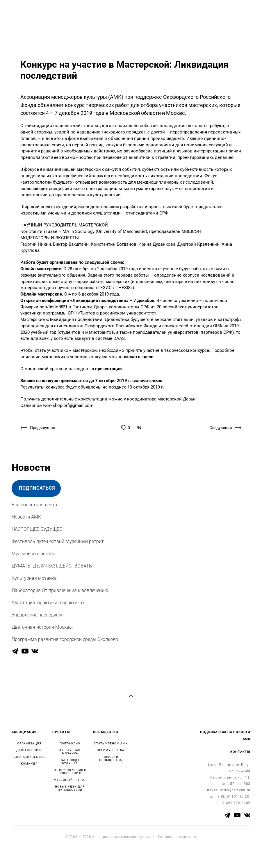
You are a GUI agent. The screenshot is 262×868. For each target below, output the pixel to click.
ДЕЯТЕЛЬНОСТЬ (29, 750)
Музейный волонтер (33, 554)
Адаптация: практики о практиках (48, 603)
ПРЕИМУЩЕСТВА (111, 750)
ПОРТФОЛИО (70, 743)
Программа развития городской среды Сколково (65, 639)
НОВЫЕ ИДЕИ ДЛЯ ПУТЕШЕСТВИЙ (70, 788)
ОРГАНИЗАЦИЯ (29, 743)
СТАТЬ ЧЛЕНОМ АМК (111, 743)
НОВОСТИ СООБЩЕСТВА (111, 758)
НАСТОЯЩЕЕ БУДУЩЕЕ (37, 529)
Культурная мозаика (34, 578)
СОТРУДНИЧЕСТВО (29, 757)
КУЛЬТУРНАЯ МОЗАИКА (70, 752)
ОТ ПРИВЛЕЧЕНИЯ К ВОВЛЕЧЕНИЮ (70, 772)
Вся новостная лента (34, 505)
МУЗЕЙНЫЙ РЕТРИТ (70, 780)
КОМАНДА (29, 764)
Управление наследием (37, 615)
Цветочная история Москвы (42, 627)
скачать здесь (138, 357)
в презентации (107, 369)
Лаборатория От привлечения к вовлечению (60, 590)
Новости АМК (26, 517)
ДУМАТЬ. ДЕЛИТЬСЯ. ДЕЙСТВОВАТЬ (52, 566)
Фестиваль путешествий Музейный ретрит (58, 541)
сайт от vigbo (23, 854)
